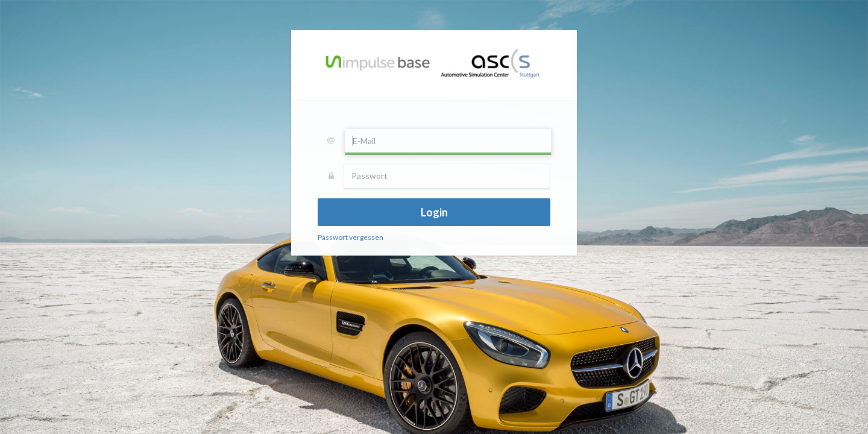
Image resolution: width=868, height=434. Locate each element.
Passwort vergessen (351, 237)
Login (434, 212)
